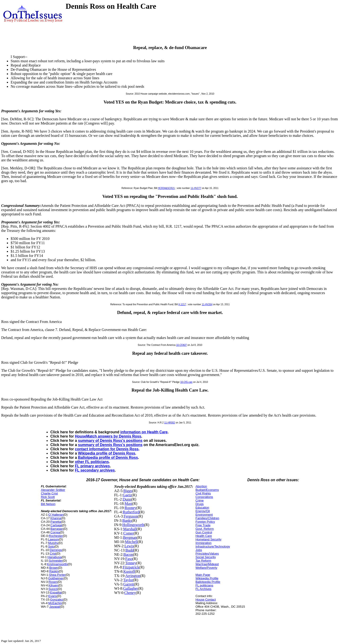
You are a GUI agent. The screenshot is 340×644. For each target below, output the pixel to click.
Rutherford (131, 512)
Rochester (56, 536)
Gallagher (131, 588)
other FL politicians (92, 462)
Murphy (53, 543)
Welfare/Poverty (206, 568)
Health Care (204, 536)
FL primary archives (92, 466)
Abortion (201, 486)
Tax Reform (203, 561)
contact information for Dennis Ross (107, 449)
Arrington (133, 576)
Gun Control (204, 532)
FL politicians (204, 585)
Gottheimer (56, 578)
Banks (127, 521)
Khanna (56, 518)
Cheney (130, 593)
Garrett (129, 584)
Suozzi (53, 589)
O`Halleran (56, 515)
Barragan (57, 529)
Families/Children (207, 518)
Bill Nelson (48, 504)
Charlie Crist (49, 493)
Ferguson (131, 516)
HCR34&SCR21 (166, 188)
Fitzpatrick (131, 567)
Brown (54, 568)
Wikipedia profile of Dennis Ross (106, 453)
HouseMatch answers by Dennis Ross (108, 436)
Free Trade (203, 525)
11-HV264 (207, 304)
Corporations (204, 497)
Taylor (128, 580)
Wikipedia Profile (207, 578)
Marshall (130, 529)
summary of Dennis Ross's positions (110, 441)
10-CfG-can (186, 382)
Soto (51, 546)
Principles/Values (207, 554)
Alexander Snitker (53, 490)
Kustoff (129, 571)
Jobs (199, 550)
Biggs (128, 491)
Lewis (129, 546)
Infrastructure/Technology (213, 546)
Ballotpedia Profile (208, 582)
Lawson (53, 539)
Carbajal (56, 525)
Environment (204, 515)
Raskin (54, 571)
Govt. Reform (205, 529)
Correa (55, 532)
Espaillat (56, 592)
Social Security (206, 557)
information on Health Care (144, 432)
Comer (129, 533)
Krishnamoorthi (57, 564)
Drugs (200, 504)
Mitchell (131, 542)
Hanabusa (54, 557)
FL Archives (203, 589)
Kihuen (53, 585)
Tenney (131, 563)
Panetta (56, 522)
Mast (128, 504)
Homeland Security (208, 539)
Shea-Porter (57, 575)
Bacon (128, 554)
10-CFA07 (181, 345)
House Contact (206, 600)
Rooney (131, 508)
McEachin (55, 603)
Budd (130, 550)
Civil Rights (203, 493)
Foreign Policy (205, 522)
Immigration (204, 543)
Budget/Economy (207, 490)
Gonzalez (57, 600)
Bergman (130, 537)
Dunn (127, 499)
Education (202, 508)
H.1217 (182, 304)
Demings (56, 550)
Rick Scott (48, 497)
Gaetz (127, 495)
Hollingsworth (133, 525)
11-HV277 (196, 188)
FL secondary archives (95, 470)
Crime (200, 500)
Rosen (53, 582)
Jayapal (55, 607)
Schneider (56, 561)
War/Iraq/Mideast (207, 564)
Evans (53, 596)
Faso (129, 559)
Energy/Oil (203, 511)
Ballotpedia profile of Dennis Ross (108, 458)
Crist (53, 554)
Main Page (203, 575)
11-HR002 (170, 423)
